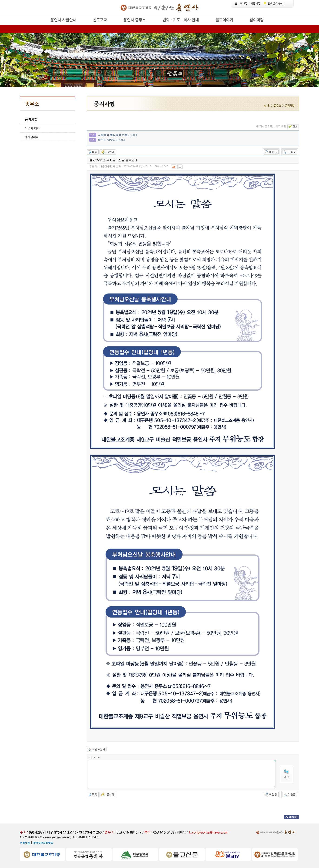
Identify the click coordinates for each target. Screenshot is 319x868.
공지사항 (31, 119)
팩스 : (149, 832)
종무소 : (111, 832)
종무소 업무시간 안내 (111, 140)
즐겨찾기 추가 (273, 3)
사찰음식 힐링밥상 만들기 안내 (117, 135)
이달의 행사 (32, 128)
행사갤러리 (32, 137)
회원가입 (256, 3)
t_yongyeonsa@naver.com (209, 832)
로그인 (244, 3)
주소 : (24, 832)
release (43, 25)
